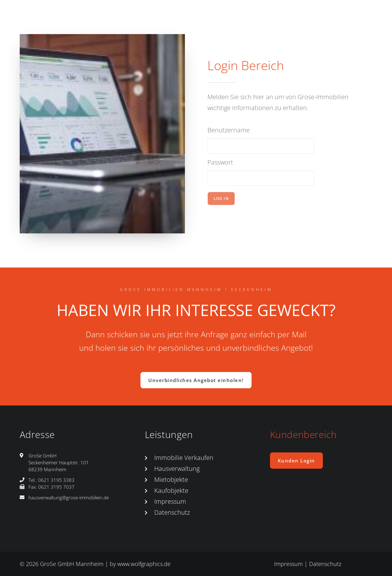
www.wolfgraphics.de (144, 564)
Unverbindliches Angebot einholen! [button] (196, 380)
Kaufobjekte (171, 490)
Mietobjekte (171, 479)
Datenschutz (172, 512)
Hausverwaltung (177, 469)
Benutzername (229, 130)
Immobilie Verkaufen (184, 458)
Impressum (170, 501)
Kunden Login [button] (296, 461)
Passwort (220, 162)
